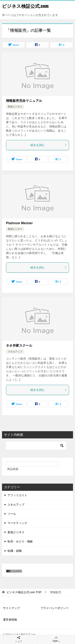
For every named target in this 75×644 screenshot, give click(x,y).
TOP (24, 592)
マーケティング (17, 523)
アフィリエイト (17, 495)
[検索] (36, 446)
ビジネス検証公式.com (25, 6)
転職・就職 (15, 551)
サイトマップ (11, 608)
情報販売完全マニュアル (24, 101)
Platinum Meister (19, 223)
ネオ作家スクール (19, 345)
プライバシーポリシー (55, 608)
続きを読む (49, 145)
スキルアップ (15, 352)
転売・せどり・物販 (20, 541)
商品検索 (13, 469)
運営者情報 (10, 620)
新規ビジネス (15, 107)
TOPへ (56, 639)
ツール (12, 514)
